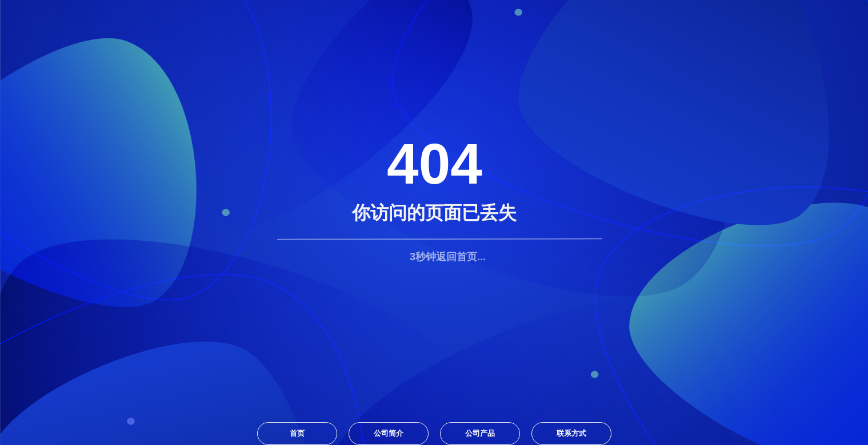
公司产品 (480, 433)
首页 (297, 433)
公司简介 (389, 433)
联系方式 (571, 433)
